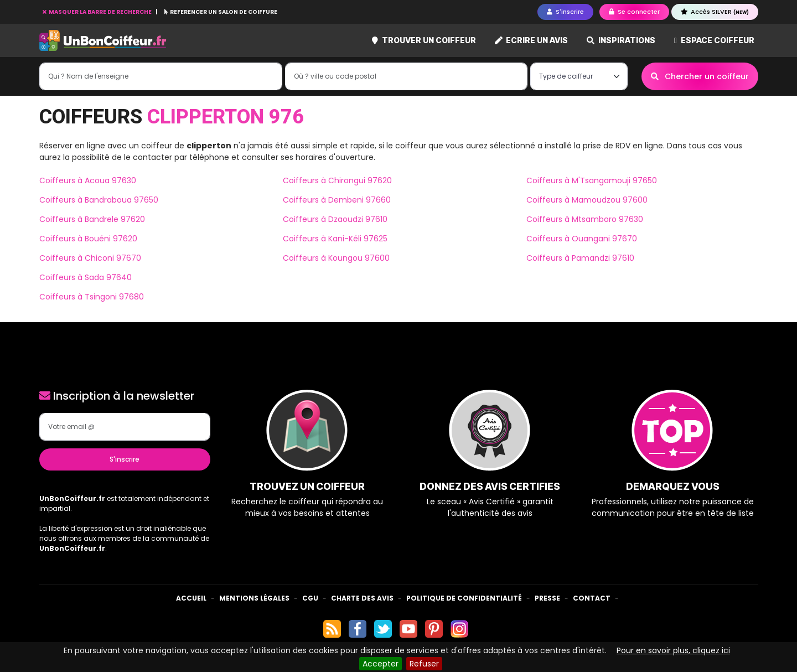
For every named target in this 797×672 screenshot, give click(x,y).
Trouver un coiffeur (424, 40)
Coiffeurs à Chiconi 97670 (90, 258)
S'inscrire (125, 459)
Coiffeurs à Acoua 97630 (88, 180)
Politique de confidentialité (464, 598)
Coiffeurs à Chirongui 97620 (337, 180)
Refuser (424, 664)
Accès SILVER (715, 12)
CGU (310, 598)
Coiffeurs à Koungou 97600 (336, 258)
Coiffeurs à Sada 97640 (86, 277)
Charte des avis (362, 598)
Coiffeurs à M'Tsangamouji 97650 (592, 180)
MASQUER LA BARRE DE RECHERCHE (98, 12)
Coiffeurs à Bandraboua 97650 (99, 200)
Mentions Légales (254, 598)
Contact (592, 598)
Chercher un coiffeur (700, 76)
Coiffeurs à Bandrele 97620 (92, 219)
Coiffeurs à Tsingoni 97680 (92, 297)
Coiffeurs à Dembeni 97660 (337, 200)
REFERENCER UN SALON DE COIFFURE (221, 12)
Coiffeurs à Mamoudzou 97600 (587, 200)
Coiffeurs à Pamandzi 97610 (580, 258)
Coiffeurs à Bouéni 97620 (88, 239)
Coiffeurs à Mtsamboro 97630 (585, 219)
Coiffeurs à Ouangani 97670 (582, 239)
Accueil (191, 598)
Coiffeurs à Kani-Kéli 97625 (335, 239)
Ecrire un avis (532, 40)
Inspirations (621, 40)
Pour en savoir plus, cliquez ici (673, 650)
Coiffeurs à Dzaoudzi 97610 (335, 219)
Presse (547, 598)
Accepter (381, 664)
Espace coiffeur (714, 40)
